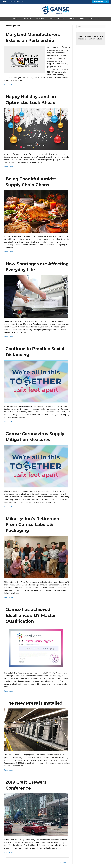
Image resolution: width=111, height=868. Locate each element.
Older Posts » (63, 863)
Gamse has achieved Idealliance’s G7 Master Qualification (31, 615)
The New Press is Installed (34, 703)
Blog (82, 19)
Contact (93, 19)
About (72, 19)
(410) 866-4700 (19, 2)
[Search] (91, 26)
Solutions (40, 19)
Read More (9, 85)
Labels (16, 19)
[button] (20, 19)
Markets (28, 19)
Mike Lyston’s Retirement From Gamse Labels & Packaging (33, 524)
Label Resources (57, 19)
